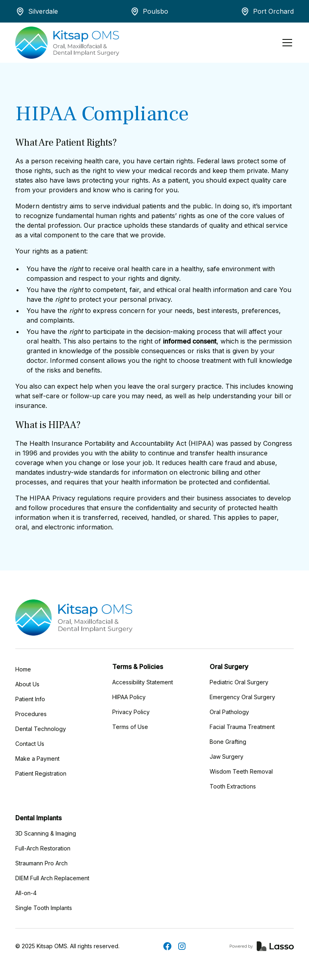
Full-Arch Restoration (43, 848)
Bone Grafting (228, 742)
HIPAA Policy (129, 697)
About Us (27, 684)
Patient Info (30, 699)
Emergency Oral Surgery (242, 697)
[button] (286, 43)
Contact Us (30, 744)
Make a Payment (37, 759)
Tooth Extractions (233, 786)
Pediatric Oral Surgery (239, 682)
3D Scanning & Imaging (46, 833)
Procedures (31, 714)
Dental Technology (41, 729)
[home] (67, 43)
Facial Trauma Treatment (242, 727)
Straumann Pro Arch (41, 863)
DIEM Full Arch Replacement (52, 878)
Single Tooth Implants (44, 908)
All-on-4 (26, 893)
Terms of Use (130, 727)
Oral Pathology (229, 712)
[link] (262, 946)
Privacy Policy (131, 712)
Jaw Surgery (227, 757)
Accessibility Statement (143, 682)
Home (23, 669)
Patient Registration (41, 773)
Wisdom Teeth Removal (241, 771)
